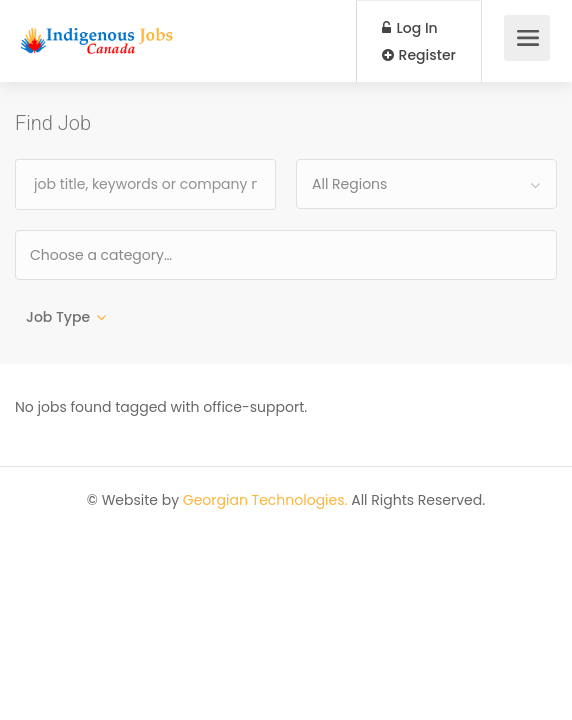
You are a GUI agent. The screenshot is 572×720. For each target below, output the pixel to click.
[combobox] (426, 184)
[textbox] (165, 254)
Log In (410, 28)
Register (419, 55)
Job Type (58, 317)
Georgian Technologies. (265, 500)
